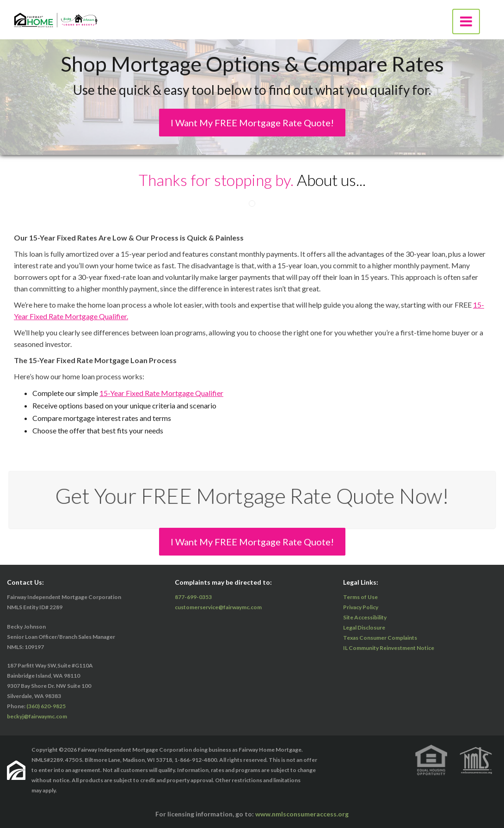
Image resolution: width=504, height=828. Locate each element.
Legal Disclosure (364, 627)
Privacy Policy (361, 607)
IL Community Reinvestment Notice (389, 648)
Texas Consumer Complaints (380, 638)
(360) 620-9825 (46, 706)
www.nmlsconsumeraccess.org (302, 814)
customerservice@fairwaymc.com (218, 607)
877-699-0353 (193, 597)
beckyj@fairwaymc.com (37, 716)
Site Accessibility (365, 617)
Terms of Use (360, 597)
